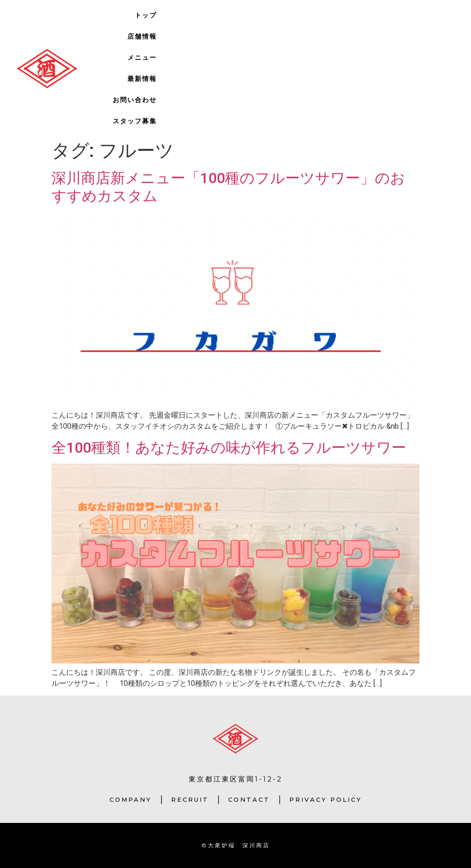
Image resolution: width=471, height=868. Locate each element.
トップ (146, 15)
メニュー (142, 57)
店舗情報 (142, 36)
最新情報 (142, 79)
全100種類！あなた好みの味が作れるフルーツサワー (229, 448)
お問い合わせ (135, 100)
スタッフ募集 (135, 121)
